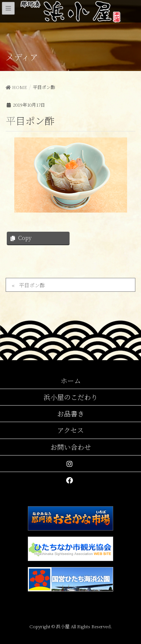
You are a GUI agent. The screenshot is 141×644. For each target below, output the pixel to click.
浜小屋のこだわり (71, 397)
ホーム (71, 380)
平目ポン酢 (32, 285)
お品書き (71, 413)
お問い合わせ (71, 447)
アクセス (70, 430)
